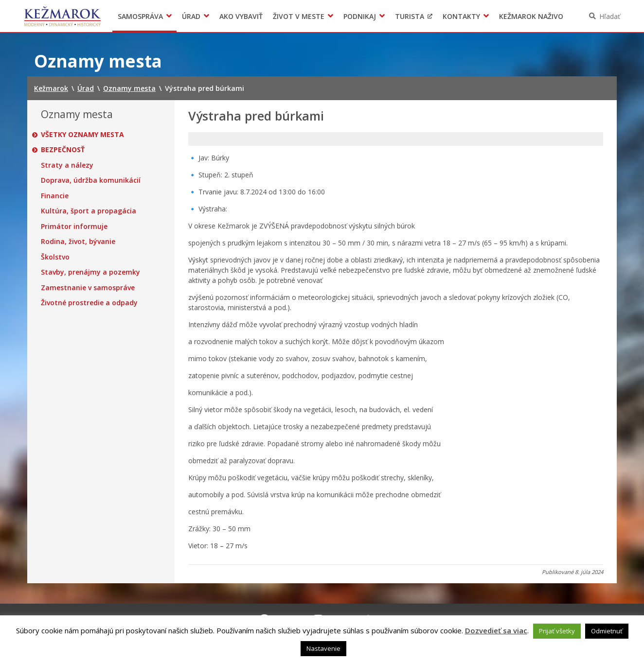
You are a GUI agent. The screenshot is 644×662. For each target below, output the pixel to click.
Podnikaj (360, 16)
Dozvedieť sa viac (496, 630)
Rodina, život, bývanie (78, 242)
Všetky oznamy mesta (82, 135)
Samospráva (140, 16)
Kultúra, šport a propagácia (89, 211)
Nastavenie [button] (323, 648)
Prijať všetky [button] (557, 631)
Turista (410, 16)
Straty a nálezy (67, 165)
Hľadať (610, 16)
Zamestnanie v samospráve (88, 288)
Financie (55, 196)
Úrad (191, 16)
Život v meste (299, 16)
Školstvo (55, 257)
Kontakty (461, 16)
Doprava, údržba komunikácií (91, 180)
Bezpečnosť (63, 150)
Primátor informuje (74, 226)
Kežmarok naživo (531, 16)
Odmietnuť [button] (607, 631)
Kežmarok (63, 16)
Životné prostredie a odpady (89, 303)
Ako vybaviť (241, 16)
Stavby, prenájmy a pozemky (90, 272)
